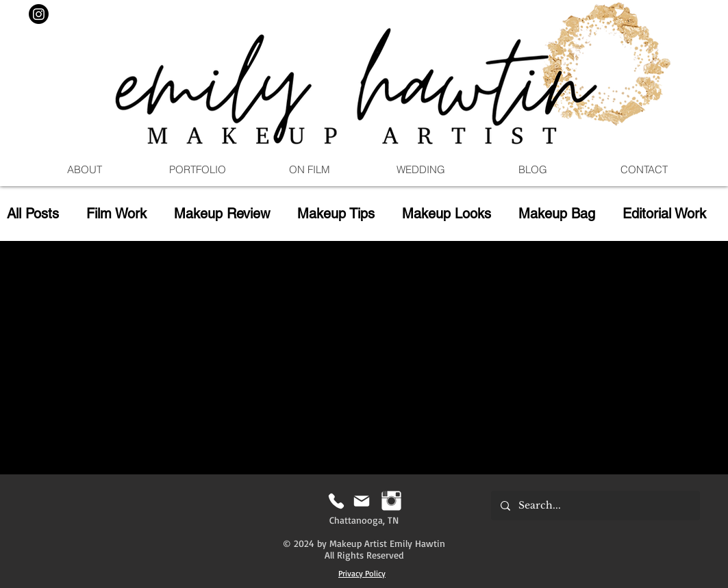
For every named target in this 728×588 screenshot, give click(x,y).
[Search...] (595, 506)
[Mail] (362, 501)
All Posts (33, 214)
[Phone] (337, 501)
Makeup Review (222, 214)
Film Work (116, 214)
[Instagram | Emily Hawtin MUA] (391, 501)
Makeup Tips (336, 214)
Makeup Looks (447, 214)
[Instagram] (39, 14)
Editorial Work (664, 214)
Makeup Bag (557, 214)
